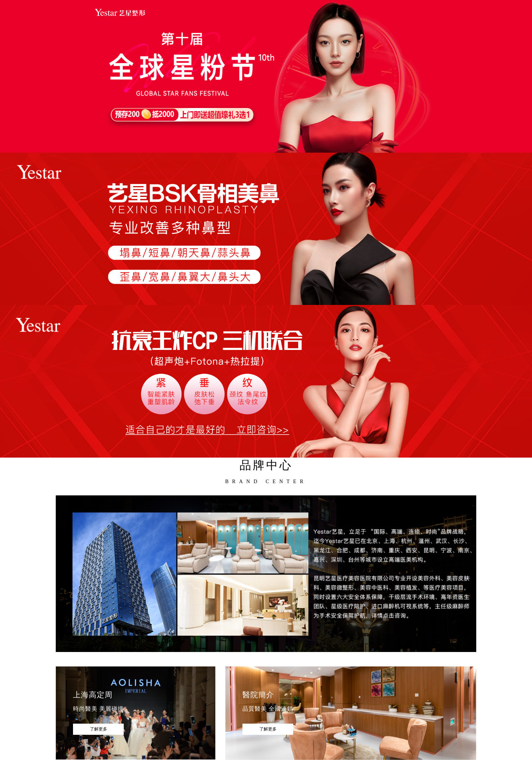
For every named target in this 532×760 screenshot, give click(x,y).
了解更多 (99, 729)
